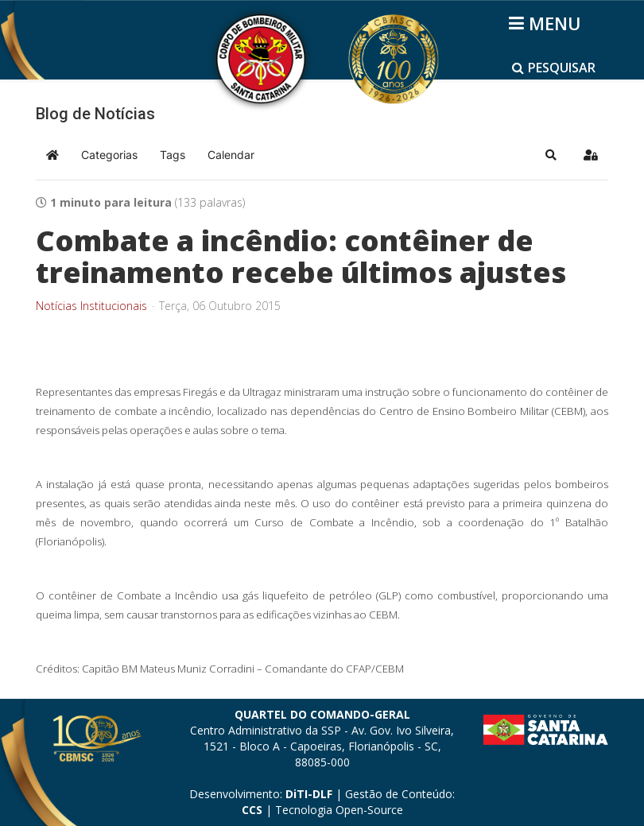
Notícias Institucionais (91, 306)
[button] (551, 155)
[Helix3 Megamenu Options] (547, 23)
